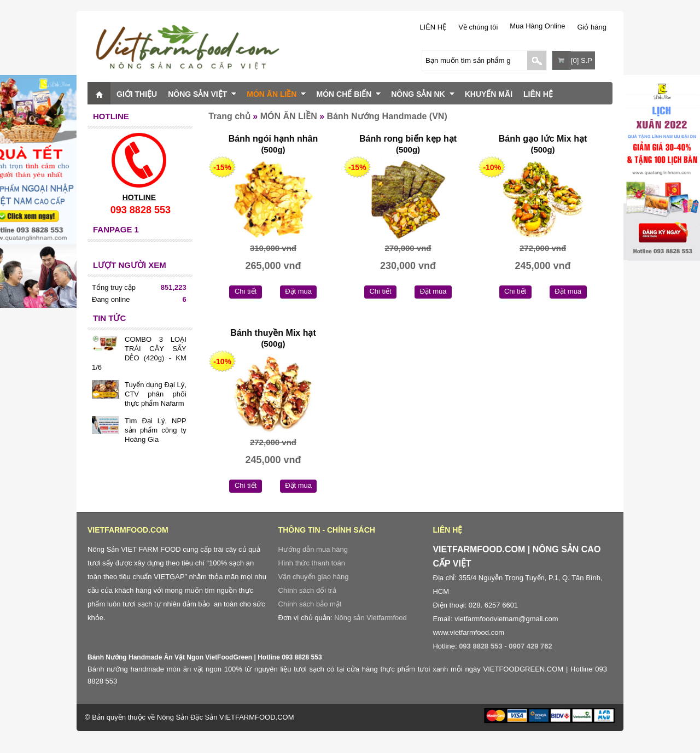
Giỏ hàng (592, 27)
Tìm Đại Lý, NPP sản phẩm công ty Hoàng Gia (156, 430)
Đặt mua (298, 291)
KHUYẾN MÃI (489, 94)
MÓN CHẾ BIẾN (349, 94)
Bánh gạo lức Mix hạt (543, 139)
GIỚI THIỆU (137, 94)
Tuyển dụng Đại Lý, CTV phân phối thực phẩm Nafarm (156, 394)
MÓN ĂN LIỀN (276, 94)
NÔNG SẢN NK (423, 94)
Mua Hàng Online (537, 26)
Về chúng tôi (478, 27)
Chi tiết (246, 291)
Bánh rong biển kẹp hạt (408, 139)
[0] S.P (582, 60)
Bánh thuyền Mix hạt (273, 333)
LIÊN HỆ (433, 27)
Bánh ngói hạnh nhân (273, 139)
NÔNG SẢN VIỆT (202, 94)
